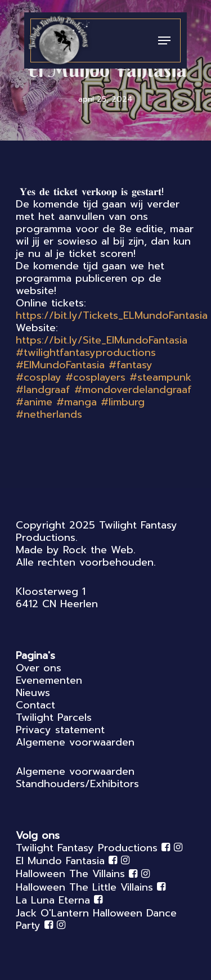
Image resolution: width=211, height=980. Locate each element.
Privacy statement (60, 730)
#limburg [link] (123, 402)
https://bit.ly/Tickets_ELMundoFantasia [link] (112, 315)
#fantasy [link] (131, 365)
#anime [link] (34, 402)
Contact (35, 705)
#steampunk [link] (160, 377)
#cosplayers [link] (95, 377)
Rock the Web (98, 550)
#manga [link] (77, 402)
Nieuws (33, 693)
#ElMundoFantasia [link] (60, 365)
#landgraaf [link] (43, 390)
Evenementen (49, 680)
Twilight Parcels (54, 717)
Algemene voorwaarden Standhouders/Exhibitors (77, 778)
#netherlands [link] (49, 414)
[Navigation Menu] (164, 40)
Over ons (39, 668)
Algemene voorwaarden (75, 742)
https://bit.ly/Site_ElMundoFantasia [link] (102, 340)
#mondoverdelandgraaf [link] (133, 390)
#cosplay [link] (39, 377)
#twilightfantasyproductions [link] (86, 353)
